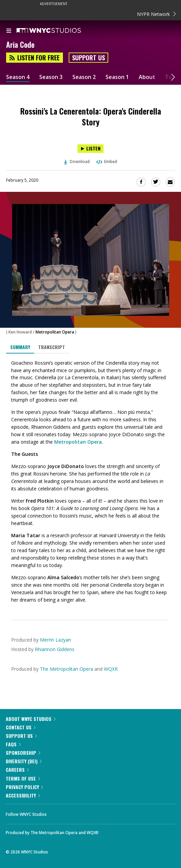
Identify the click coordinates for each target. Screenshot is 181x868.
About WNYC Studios (31, 719)
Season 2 (84, 77)
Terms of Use (23, 778)
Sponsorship (23, 753)
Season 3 (51, 77)
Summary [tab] (20, 347)
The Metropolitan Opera (66, 669)
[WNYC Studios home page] (57, 31)
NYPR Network (156, 14)
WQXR (111, 669)
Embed (106, 162)
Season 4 (18, 77)
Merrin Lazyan (55, 640)
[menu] (9, 31)
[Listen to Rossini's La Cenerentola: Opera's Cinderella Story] (90, 149)
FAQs (13, 744)
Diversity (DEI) (24, 761)
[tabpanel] (90, 481)
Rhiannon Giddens (55, 649)
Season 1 (117, 77)
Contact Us (21, 727)
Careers (17, 770)
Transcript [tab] (52, 347)
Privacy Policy (24, 787)
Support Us (88, 58)
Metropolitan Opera (55, 332)
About (147, 77)
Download (77, 162)
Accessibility (23, 795)
